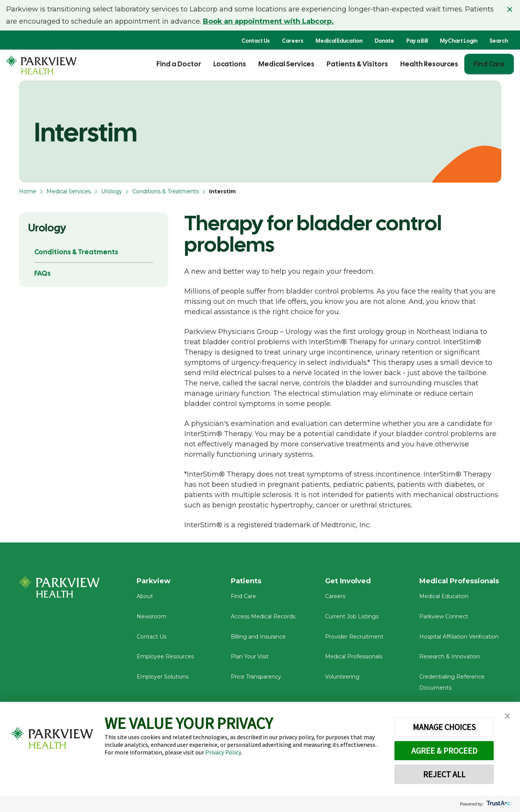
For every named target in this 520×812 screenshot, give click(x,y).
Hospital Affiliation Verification (459, 637)
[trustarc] (498, 804)
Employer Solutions (163, 677)
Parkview (154, 581)
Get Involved (348, 581)
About (145, 596)
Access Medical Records (263, 616)
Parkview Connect (444, 616)
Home (28, 191)
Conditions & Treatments (166, 191)
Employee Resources (165, 656)
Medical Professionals (354, 656)
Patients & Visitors (357, 64)
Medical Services (286, 64)
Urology (112, 191)
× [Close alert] (510, 9)
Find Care (489, 64)
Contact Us (256, 41)
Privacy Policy (223, 752)
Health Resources (429, 64)
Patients (246, 581)
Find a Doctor (179, 64)
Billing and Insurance (258, 637)
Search (499, 41)
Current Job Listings (352, 616)
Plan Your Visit (250, 656)
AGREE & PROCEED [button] (444, 751)
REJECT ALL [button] (444, 774)
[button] (507, 716)
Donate (384, 41)
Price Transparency (256, 677)
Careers (293, 41)
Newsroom (151, 616)
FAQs (43, 273)
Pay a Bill (417, 41)
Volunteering (342, 677)
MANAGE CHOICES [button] (444, 727)
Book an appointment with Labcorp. (268, 21)
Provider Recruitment (354, 637)
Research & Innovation (450, 656)
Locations (230, 64)
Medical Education (339, 41)
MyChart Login (459, 41)
